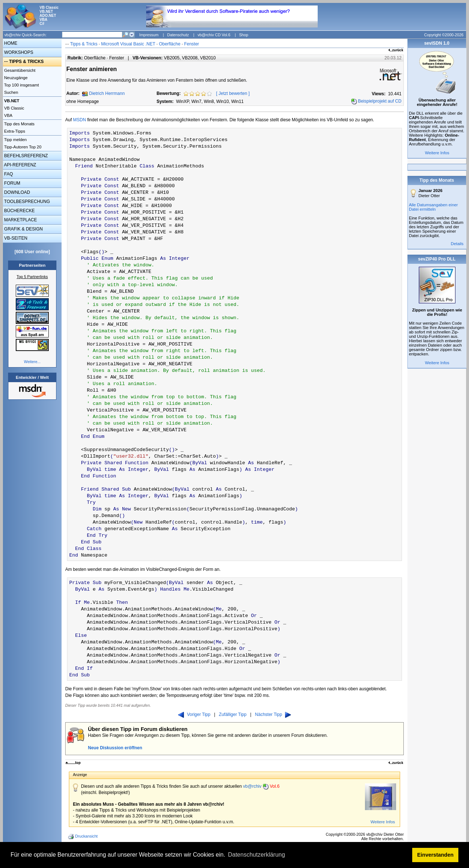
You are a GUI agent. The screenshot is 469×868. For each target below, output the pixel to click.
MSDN (79, 120)
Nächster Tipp (273, 714)
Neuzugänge (15, 78)
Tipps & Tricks (84, 44)
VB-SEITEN (15, 238)
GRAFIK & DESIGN (23, 229)
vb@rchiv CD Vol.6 (214, 35)
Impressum (149, 35)
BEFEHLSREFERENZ (25, 156)
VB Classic (14, 108)
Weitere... (32, 362)
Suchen (11, 92)
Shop (243, 35)
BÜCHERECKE (19, 211)
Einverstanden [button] (435, 855)
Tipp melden (15, 140)
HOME (10, 43)
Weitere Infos (383, 822)
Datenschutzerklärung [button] (256, 855)
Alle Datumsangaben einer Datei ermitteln (433, 207)
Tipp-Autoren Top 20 (22, 147)
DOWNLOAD (16, 192)
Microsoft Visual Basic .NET (128, 44)
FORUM (12, 183)
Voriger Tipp (194, 714)
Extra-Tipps (14, 131)
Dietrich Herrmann (107, 93)
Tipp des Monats (19, 124)
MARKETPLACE (20, 220)
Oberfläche (170, 44)
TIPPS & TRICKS (27, 62)
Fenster (191, 44)
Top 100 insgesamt (21, 85)
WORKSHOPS (18, 52)
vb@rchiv (261, 786)
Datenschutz (178, 35)
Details (457, 244)
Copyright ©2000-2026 (444, 35)
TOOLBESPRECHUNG (26, 202)
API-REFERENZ (20, 165)
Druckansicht (84, 836)
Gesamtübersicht (19, 70)
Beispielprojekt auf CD (380, 101)
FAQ (8, 174)
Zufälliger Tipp (232, 714)
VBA (8, 115)
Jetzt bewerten (233, 93)
